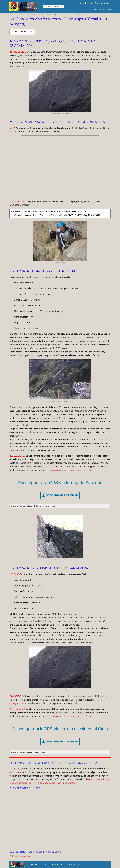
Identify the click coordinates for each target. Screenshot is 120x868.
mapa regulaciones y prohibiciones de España (70, 470)
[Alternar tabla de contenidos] (30, 32)
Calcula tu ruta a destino (21, 856)
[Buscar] (62, 6)
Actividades (85, 3)
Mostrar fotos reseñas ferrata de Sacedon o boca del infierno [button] (33, 506)
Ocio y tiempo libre (100, 9)
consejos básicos (18, 703)
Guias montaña (102, 3)
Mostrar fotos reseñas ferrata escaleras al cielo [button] (28, 752)
